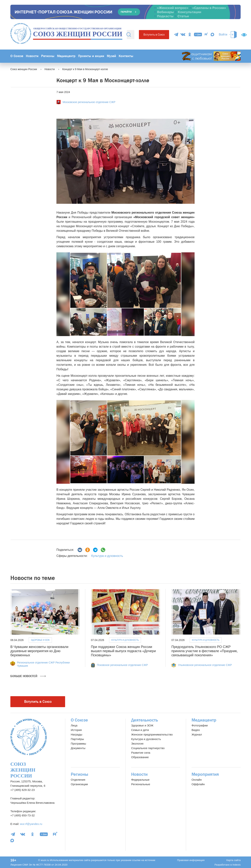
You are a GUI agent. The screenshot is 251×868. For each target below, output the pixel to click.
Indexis (237, 865)
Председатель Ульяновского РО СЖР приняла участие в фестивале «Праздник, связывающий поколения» (204, 651)
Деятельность (145, 720)
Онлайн (197, 780)
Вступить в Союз (154, 34)
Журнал (197, 734)
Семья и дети (140, 730)
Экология (137, 744)
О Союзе (17, 56)
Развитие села (141, 753)
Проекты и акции (91, 56)
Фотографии (200, 725)
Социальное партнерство (148, 748)
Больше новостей (28, 676)
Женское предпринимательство (152, 734)
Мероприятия (205, 774)
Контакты (126, 56)
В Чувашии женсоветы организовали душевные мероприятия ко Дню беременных (39, 651)
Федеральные (140, 780)
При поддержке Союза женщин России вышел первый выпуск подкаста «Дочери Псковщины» (123, 651)
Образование (140, 757)
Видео (196, 730)
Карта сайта (234, 860)
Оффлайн (198, 784)
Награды (77, 734)
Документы (78, 748)
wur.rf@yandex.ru (31, 824)
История (76, 730)
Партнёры (77, 739)
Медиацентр (66, 56)
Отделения (78, 780)
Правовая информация (191, 860)
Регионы (48, 56)
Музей (111, 56)
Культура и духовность (107, 556)
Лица (74, 725)
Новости (32, 56)
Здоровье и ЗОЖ (40, 640)
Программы (78, 744)
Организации (79, 784)
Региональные (141, 784)
